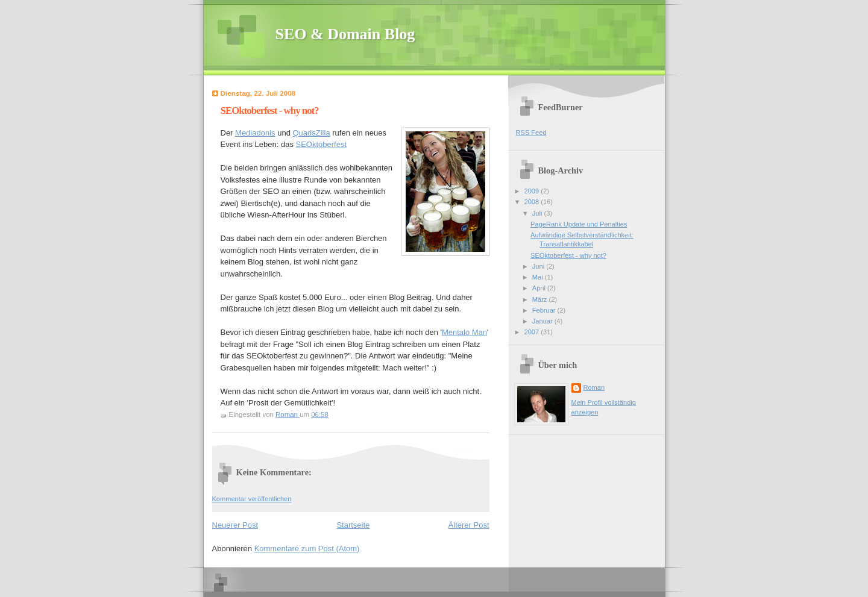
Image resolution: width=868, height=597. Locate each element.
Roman (594, 387)
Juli (538, 213)
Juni (539, 266)
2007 (533, 332)
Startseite (353, 525)
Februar (545, 310)
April (540, 288)
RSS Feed (531, 133)
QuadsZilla (311, 133)
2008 (533, 202)
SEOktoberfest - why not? (568, 255)
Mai (539, 277)
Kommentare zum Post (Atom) (307, 549)
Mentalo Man (464, 332)
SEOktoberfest (322, 144)
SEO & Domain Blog (345, 34)
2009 (533, 191)
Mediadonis (255, 133)
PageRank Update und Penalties (579, 224)
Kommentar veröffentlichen (252, 499)
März (541, 299)
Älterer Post (469, 525)
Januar (543, 321)
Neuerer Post (235, 525)
